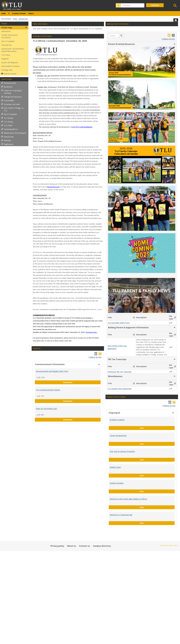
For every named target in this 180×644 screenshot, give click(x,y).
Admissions (6, 31)
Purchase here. (91, 332)
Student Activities (117, 426)
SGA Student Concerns (10, 66)
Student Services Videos (116, 340)
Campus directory (102, 489)
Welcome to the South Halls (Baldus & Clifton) (128, 442)
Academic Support (117, 363)
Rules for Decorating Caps (46, 409)
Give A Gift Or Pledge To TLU (12, 109)
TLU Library (7, 118)
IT (9, 14)
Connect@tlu (8, 101)
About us (72, 489)
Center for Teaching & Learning (11, 92)
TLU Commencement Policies (48, 390)
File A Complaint (8, 41)
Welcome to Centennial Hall (121, 458)
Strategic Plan (7, 70)
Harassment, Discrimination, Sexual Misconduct (13, 50)
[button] (121, 36)
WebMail (6, 140)
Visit (150, 371)
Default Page (23, 19)
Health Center (115, 410)
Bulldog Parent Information (118, 24)
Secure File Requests (10, 62)
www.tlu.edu (7, 137)
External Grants (9, 83)
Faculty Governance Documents (9, 36)
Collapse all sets (95, 357)
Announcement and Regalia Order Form (52, 371)
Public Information (40, 24)
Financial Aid (6, 45)
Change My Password (11, 97)
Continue (155, 5)
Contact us (84, 489)
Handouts (37, 348)
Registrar (5, 59)
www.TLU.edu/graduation (82, 127)
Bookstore (7, 87)
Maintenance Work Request (14, 133)
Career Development (118, 379)
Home (3, 14)
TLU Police (6, 55)
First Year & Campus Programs (122, 395)
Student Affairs (19, 14)
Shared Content (9, 74)
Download (82, 382)
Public (31, 14)
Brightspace (7, 144)
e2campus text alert (11, 104)
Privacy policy (57, 489)
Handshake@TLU (9, 129)
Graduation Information (42, 36)
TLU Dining (7, 122)
